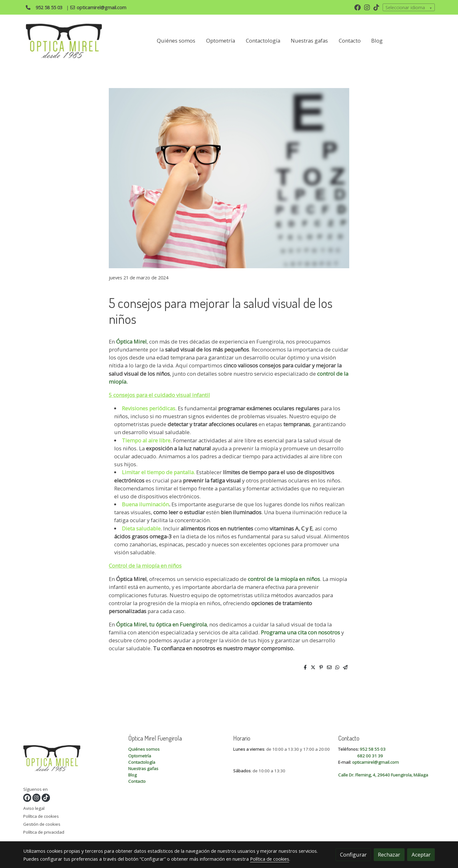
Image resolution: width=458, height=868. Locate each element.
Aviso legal (34, 808)
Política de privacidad (44, 832)
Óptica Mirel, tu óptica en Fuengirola (161, 624)
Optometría (140, 756)
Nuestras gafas (143, 769)
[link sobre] (72, 759)
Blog (132, 775)
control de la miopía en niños (283, 579)
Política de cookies (41, 816)
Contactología (142, 762)
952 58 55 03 (373, 749)
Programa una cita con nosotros (301, 632)
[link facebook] (357, 7)
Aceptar (421, 854)
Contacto (137, 781)
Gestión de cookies (42, 824)
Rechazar (389, 854)
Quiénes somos (144, 749)
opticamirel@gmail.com (375, 762)
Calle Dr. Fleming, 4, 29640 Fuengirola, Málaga (383, 775)
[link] (64, 41)
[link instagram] (367, 7)
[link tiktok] (376, 7)
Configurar (353, 854)
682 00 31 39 (370, 756)
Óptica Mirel (131, 342)
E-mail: (345, 762)
